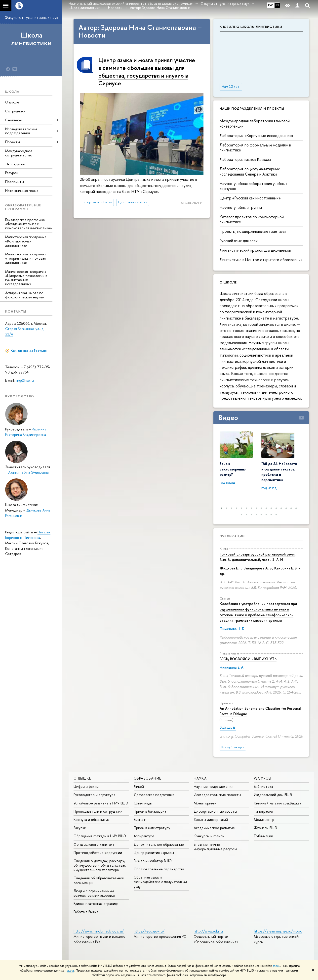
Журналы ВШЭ (266, 828)
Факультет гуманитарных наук (31, 17)
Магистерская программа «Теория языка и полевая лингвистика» (26, 258)
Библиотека (263, 786)
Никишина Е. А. (232, 667)
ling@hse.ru (25, 380)
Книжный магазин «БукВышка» (278, 803)
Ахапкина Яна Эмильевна (28, 472)
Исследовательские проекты (217, 795)
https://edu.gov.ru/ (149, 931)
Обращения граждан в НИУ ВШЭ (100, 836)
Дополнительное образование (159, 844)
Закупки (80, 828)
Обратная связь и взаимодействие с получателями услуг (160, 882)
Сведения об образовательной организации (99, 880)
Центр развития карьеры (154, 853)
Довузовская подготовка (154, 795)
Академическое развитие (214, 828)
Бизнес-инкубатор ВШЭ (153, 861)
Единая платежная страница (96, 904)
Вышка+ (140, 819)
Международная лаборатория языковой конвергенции (255, 123)
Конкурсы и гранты (209, 836)
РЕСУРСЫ (263, 778)
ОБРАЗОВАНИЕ (147, 778)
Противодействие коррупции (98, 853)
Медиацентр (264, 819)
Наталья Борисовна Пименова (28, 535)
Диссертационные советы (215, 811)
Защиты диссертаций (211, 819)
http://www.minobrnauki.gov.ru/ (99, 931)
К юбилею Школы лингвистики (251, 27)
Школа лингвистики (31, 39)
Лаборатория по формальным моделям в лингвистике (255, 148)
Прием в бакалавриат (151, 811)
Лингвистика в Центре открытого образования (261, 260)
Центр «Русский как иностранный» (250, 198)
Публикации (232, 536)
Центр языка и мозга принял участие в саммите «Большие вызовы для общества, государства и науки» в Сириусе (147, 72)
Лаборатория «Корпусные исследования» (257, 136)
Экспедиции (15, 164)
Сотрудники (15, 111)
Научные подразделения (214, 786)
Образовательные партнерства (159, 869)
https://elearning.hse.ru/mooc (278, 931)
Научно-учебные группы (241, 207)
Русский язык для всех (239, 241)
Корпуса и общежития (92, 819)
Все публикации (233, 747)
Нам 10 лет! (231, 87)
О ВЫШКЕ (82, 778)
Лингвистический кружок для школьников (255, 250)
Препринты (15, 182)
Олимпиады (143, 803)
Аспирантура (144, 836)
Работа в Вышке (86, 912)
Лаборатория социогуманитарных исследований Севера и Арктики (250, 171)
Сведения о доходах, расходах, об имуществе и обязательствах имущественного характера (100, 865)
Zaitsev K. (228, 728)
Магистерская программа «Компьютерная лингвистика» (26, 241)
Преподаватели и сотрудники (98, 811)
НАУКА (200, 778)
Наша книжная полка (22, 191)
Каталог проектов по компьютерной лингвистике (252, 219)
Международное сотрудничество (19, 153)
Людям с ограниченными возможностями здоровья (94, 893)
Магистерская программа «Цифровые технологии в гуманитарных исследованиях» (26, 278)
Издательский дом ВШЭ (273, 795)
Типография (263, 811)
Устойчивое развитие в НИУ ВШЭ (101, 803)
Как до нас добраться (28, 350)
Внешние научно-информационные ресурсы (215, 847)
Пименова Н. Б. (232, 629)
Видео (228, 418)
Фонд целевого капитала (94, 844)
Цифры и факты (86, 786)
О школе (12, 102)
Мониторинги (205, 803)
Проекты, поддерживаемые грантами (253, 231)
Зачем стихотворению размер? (233, 469)
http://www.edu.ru (208, 931)
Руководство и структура (94, 795)
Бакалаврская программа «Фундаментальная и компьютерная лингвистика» (29, 224)
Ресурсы (12, 173)
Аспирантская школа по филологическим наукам (25, 295)
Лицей (139, 786)
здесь (276, 966)
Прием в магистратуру (152, 828)
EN (277, 5)
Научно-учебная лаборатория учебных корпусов (254, 186)
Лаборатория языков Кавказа (245, 159)
